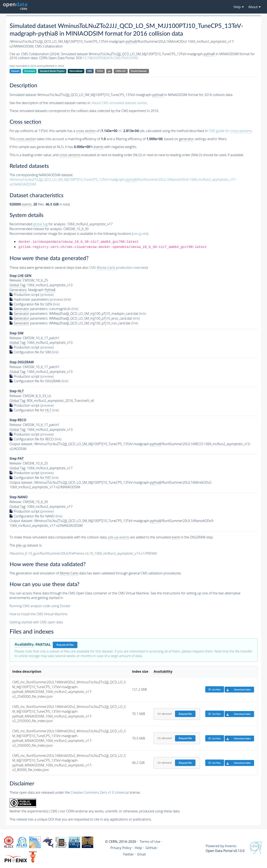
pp (109, 71)
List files (214, 689)
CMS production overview (118, 268)
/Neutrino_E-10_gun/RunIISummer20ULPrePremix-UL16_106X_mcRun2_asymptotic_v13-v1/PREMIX (83, 553)
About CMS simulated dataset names (119, 103)
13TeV (100, 71)
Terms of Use (150, 842)
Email (142, 854)
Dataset (15, 71)
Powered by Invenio (221, 846)
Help (138, 848)
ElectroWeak (76, 71)
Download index (238, 690)
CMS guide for (230, 131)
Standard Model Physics (52, 71)
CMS (90, 71)
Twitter (128, 854)
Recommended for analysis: (38, 224)
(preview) (47, 295)
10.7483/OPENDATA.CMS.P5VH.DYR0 (110, 58)
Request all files (65, 645)
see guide (140, 234)
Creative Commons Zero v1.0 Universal (100, 792)
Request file (185, 714)
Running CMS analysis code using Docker (40, 606)
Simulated (30, 71)
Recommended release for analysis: (36, 229)
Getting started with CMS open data (36, 622)
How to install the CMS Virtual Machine (38, 614)
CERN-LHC (121, 71)
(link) (67, 299)
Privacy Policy (121, 848)
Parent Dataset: (139, 71)
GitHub (151, 848)
